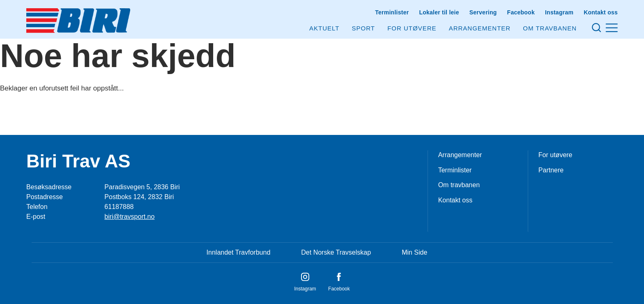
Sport (363, 28)
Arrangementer (480, 28)
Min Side (414, 252)
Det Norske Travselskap (336, 252)
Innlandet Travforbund (239, 252)
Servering (483, 12)
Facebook (521, 12)
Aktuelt (324, 28)
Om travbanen (459, 185)
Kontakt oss (601, 12)
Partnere (551, 170)
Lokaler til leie (439, 12)
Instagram (559, 12)
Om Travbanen (550, 28)
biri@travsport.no (129, 217)
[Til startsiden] (78, 21)
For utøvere (412, 28)
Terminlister (392, 12)
